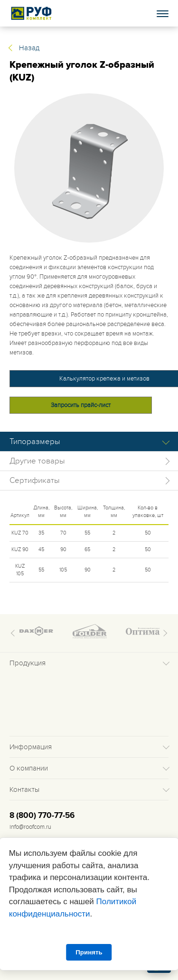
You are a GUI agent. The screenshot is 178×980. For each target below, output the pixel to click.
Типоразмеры (35, 442)
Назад (29, 48)
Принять (89, 952)
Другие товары (37, 461)
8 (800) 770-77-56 (42, 816)
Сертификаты (35, 481)
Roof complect (32, 13)
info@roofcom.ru (30, 827)
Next (164, 633)
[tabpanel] (89, 168)
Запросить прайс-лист (81, 405)
